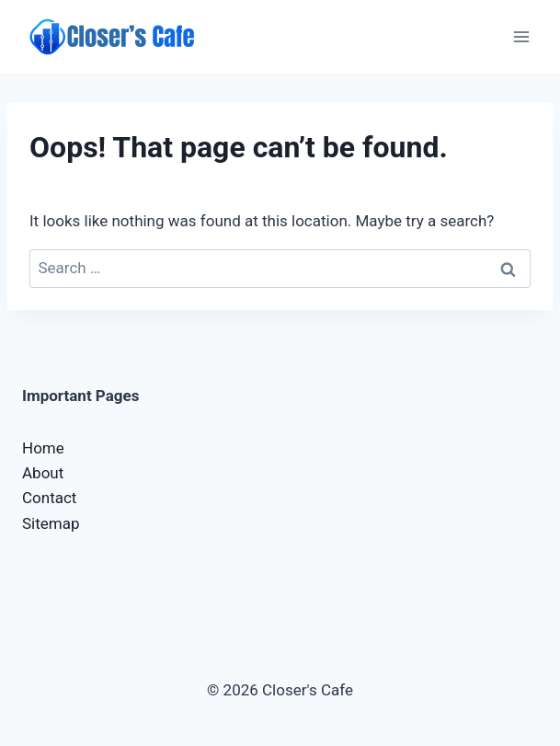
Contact (49, 498)
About (43, 473)
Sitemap (51, 523)
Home (43, 448)
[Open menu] (521, 36)
